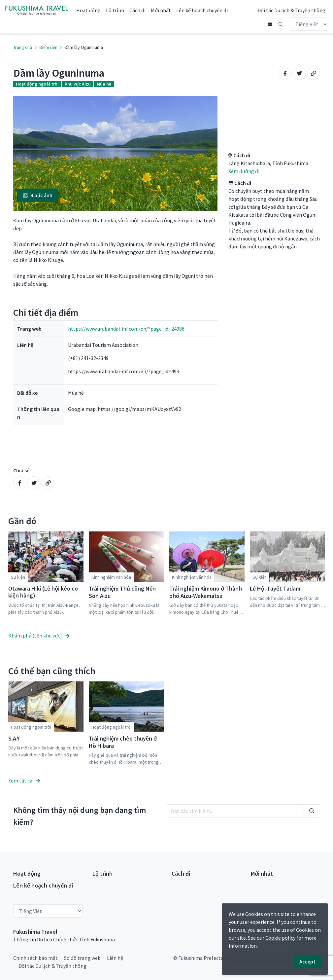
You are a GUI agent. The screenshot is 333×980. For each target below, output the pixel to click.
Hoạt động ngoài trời (37, 84)
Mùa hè (104, 84)
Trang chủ (23, 47)
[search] (235, 811)
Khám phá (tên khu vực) (39, 635)
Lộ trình (115, 10)
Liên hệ (115, 958)
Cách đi (137, 10)
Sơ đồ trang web (82, 958)
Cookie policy (280, 938)
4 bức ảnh (38, 195)
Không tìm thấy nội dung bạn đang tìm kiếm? (80, 816)
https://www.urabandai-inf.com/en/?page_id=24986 (126, 329)
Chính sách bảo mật (35, 958)
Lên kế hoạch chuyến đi (202, 10)
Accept (307, 962)
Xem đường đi (244, 171)
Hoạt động (88, 10)
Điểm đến (48, 47)
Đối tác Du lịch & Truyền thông (291, 10)
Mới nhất (161, 10)
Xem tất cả (24, 780)
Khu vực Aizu (78, 84)
